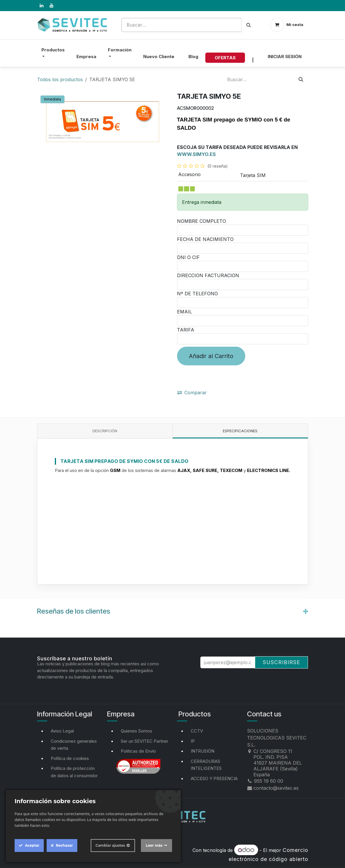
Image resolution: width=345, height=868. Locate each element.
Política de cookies (70, 758)
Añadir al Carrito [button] (211, 356)
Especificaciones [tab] (240, 431)
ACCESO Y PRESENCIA (214, 778)
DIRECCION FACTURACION (208, 275)
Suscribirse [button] (281, 662)
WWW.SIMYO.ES (196, 154)
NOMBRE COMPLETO (202, 221)
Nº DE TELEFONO (197, 294)
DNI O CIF (188, 257)
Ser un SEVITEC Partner (145, 741)
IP (193, 741)
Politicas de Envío (138, 751)
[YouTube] (52, 6)
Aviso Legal (62, 731)
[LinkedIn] (42, 6)
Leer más (154, 845)
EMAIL (184, 312)
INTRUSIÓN (203, 751)
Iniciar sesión (285, 57)
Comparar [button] (192, 393)
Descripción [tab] (105, 431)
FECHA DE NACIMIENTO (205, 239)
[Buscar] (249, 25)
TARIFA (186, 330)
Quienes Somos (136, 731)
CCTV (197, 731)
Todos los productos (60, 79)
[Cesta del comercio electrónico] (287, 25)
